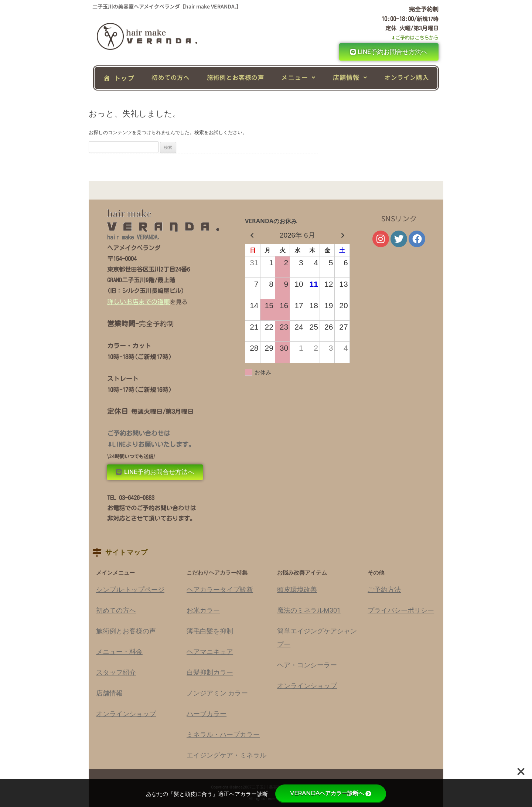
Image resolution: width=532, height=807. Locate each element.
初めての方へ (170, 77)
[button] (299, 77)
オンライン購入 (406, 77)
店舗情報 (350, 77)
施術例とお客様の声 (236, 77)
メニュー (298, 77)
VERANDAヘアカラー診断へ (330, 793)
